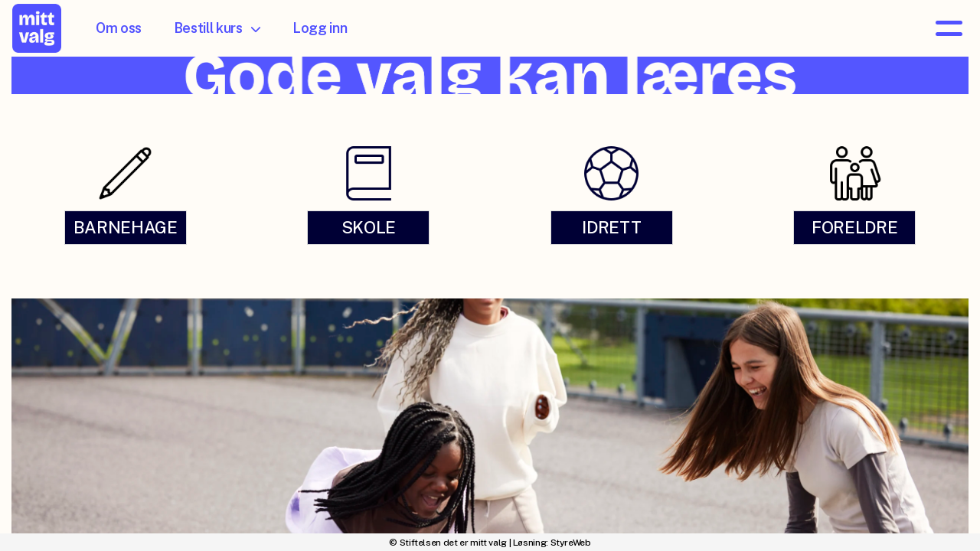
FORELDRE (854, 227)
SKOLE (369, 227)
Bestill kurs (217, 28)
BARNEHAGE (126, 227)
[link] (126, 194)
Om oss (119, 28)
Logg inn (320, 28)
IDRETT (611, 227)
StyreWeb (571, 543)
